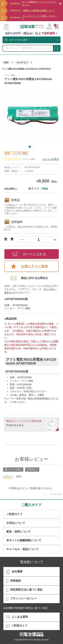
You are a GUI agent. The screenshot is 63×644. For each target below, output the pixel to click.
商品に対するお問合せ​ (29, 278)
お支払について (16, 523)
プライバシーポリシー (22, 599)
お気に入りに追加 (29, 266)
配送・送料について (18, 532)
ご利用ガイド (14, 514)
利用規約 (13, 581)
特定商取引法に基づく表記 (24, 590)
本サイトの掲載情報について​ (24, 540)
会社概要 (14, 572)
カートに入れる (29, 254)
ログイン (50, 27)
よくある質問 (17, 617)
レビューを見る (51, 159)
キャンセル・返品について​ (23, 549)
